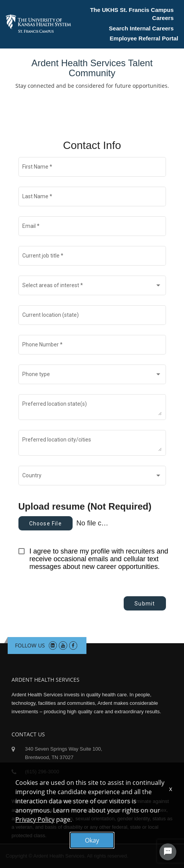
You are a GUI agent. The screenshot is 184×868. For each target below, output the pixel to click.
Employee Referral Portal (144, 38)
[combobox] (92, 287)
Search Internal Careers (141, 28)
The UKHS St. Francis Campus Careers (132, 14)
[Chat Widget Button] (168, 852)
